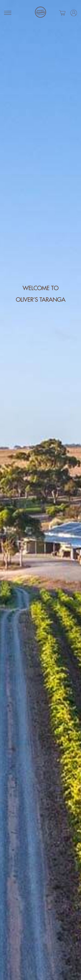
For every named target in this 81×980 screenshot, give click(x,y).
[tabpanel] (40, 490)
